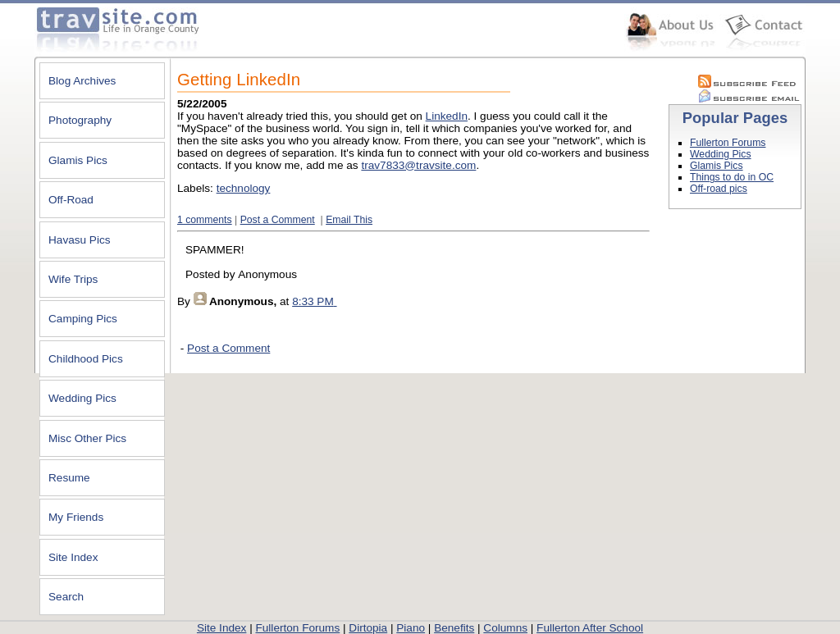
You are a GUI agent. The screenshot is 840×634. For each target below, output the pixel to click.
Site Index (73, 557)
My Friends (76, 517)
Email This (349, 220)
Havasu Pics (80, 240)
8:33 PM (313, 301)
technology (244, 188)
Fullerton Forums (728, 143)
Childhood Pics (86, 359)
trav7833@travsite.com (418, 165)
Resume (69, 478)
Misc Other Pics (87, 438)
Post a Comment (278, 220)
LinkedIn (447, 116)
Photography (80, 120)
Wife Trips (73, 279)
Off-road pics (719, 189)
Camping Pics (83, 319)
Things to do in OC (732, 177)
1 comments (205, 220)
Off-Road (71, 200)
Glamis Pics (78, 160)
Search (66, 597)
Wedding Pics (82, 398)
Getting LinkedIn (239, 80)
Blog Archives (82, 81)
